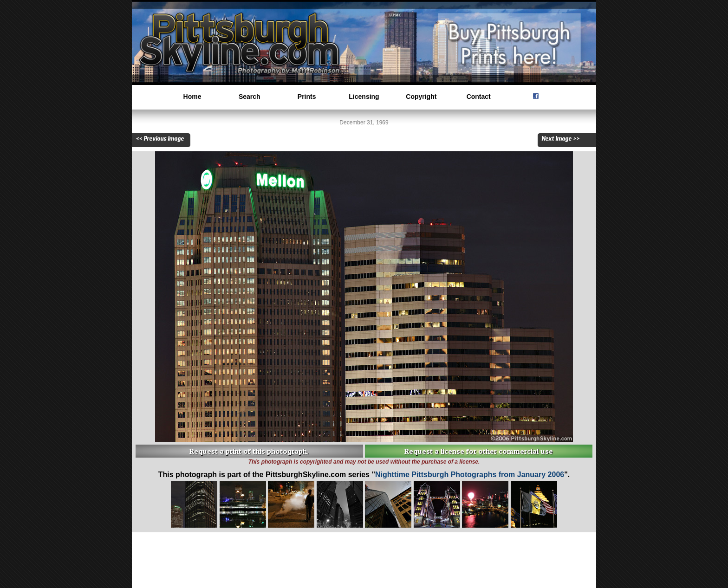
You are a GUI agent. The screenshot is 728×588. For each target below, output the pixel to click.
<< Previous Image (160, 139)
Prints (307, 97)
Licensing (364, 97)
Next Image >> (560, 139)
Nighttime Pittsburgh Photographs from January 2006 (470, 475)
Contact (479, 97)
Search (250, 97)
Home (192, 97)
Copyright (421, 97)
